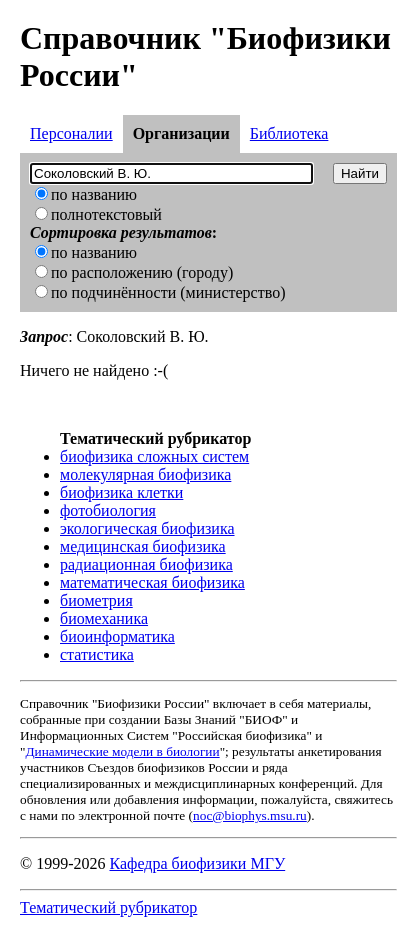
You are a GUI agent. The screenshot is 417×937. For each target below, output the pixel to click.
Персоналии (71, 133)
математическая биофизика (152, 582)
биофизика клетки (121, 492)
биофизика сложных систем (154, 456)
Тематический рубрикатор (108, 907)
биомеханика (104, 618)
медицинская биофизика (143, 546)
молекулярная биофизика (145, 474)
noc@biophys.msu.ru (250, 815)
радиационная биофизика (146, 564)
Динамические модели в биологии (122, 751)
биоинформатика (117, 636)
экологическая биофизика (147, 528)
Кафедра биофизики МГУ (197, 863)
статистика (97, 654)
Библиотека (289, 133)
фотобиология (108, 510)
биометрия (96, 600)
